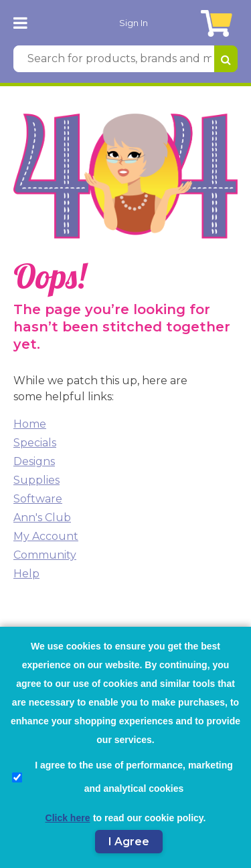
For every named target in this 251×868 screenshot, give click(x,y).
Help (26, 574)
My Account (46, 536)
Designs (34, 461)
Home (30, 424)
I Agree (129, 842)
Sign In (134, 23)
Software (38, 499)
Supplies (36, 480)
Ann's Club (42, 518)
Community (45, 555)
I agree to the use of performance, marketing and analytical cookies (122, 777)
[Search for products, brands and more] (114, 59)
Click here (68, 818)
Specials (35, 443)
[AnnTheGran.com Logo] (52, 23)
